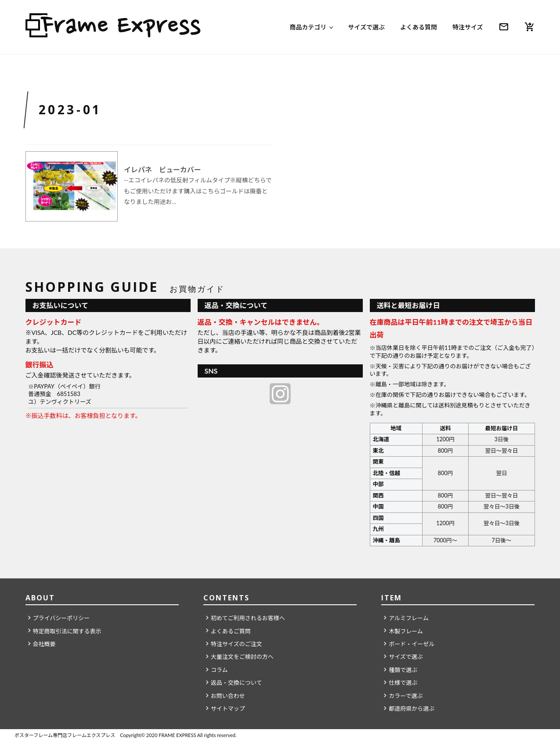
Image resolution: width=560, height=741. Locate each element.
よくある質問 (419, 27)
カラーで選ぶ (406, 696)
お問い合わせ (228, 696)
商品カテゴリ (308, 27)
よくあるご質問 (231, 631)
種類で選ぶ (403, 670)
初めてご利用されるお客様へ (248, 618)
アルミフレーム (408, 618)
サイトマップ (228, 708)
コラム (219, 670)
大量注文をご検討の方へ (242, 657)
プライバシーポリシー (61, 618)
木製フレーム (406, 631)
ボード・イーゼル (412, 644)
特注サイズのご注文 (237, 644)
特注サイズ (468, 27)
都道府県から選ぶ (412, 708)
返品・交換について (237, 683)
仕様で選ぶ (403, 683)
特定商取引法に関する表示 (67, 631)
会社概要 (44, 644)
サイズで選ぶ (366, 27)
